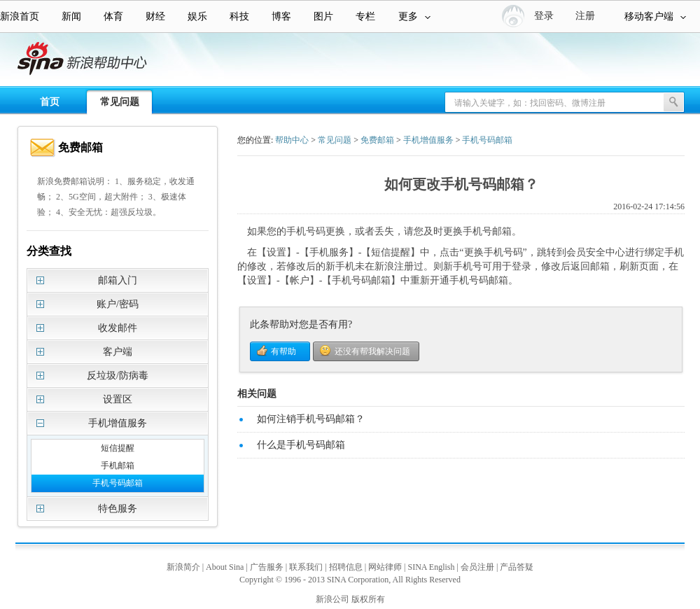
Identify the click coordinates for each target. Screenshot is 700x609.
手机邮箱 (118, 465)
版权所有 (368, 599)
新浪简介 (183, 567)
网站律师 (385, 567)
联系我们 (306, 567)
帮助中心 (292, 140)
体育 (113, 16)
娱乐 (197, 16)
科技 (239, 16)
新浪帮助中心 (66, 60)
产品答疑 (517, 567)
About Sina (225, 567)
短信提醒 (118, 448)
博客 (281, 16)
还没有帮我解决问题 (372, 351)
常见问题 (120, 102)
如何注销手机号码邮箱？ (311, 419)
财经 (155, 16)
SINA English (431, 567)
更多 (414, 16)
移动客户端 (655, 16)
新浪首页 (20, 16)
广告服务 (267, 567)
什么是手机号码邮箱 (301, 445)
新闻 (71, 16)
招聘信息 (346, 567)
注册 (585, 16)
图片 (323, 16)
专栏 (365, 16)
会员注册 (477, 567)
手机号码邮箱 (118, 483)
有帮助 (283, 351)
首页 (50, 102)
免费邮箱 (377, 140)
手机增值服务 (428, 140)
